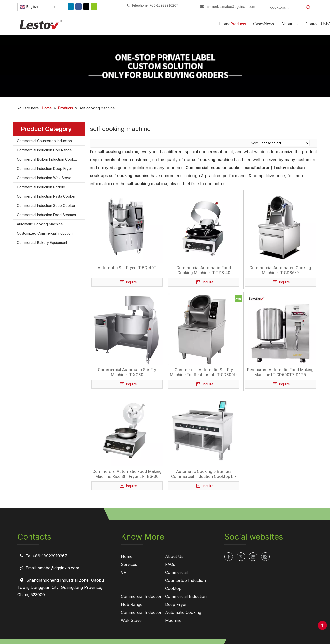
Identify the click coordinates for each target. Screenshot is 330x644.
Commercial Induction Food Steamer (47, 215)
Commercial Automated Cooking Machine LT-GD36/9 (280, 270)
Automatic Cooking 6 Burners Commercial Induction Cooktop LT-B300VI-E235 (204, 474)
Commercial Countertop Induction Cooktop (51, 141)
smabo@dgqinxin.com (238, 7)
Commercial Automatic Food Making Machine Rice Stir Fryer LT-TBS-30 (127, 474)
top (322, 625)
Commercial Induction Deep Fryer (44, 169)
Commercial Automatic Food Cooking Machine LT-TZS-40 (204, 270)
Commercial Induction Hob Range (44, 150)
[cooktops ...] (286, 7)
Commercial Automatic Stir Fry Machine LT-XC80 (127, 372)
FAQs (170, 564)
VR (124, 572)
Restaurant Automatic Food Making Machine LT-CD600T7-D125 (280, 372)
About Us (174, 556)
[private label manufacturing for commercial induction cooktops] (165, 66)
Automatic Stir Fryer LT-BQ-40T (127, 268)
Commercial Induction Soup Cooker (46, 206)
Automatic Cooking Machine (40, 224)
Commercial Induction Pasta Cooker (46, 196)
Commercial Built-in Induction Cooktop (48, 159)
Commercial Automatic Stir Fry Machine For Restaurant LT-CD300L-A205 (204, 372)
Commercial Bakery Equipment (42, 243)
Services (129, 564)
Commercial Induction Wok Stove (44, 178)
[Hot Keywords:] (308, 7)
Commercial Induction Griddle (41, 187)
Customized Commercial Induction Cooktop (51, 233)
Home (127, 556)
